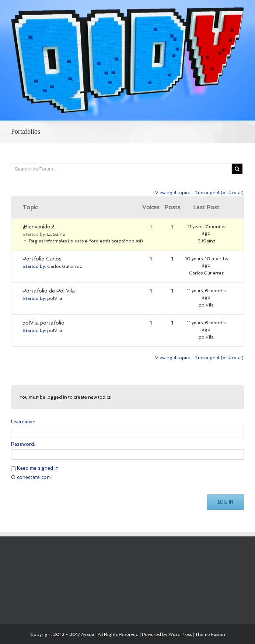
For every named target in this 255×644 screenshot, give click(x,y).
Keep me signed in (38, 468)
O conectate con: (31, 477)
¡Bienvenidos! (39, 227)
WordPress (180, 634)
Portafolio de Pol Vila (49, 291)
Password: (23, 444)
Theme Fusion (210, 634)
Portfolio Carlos (42, 259)
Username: (23, 422)
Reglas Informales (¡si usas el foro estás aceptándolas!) (86, 241)
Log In (226, 502)
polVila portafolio (43, 323)
